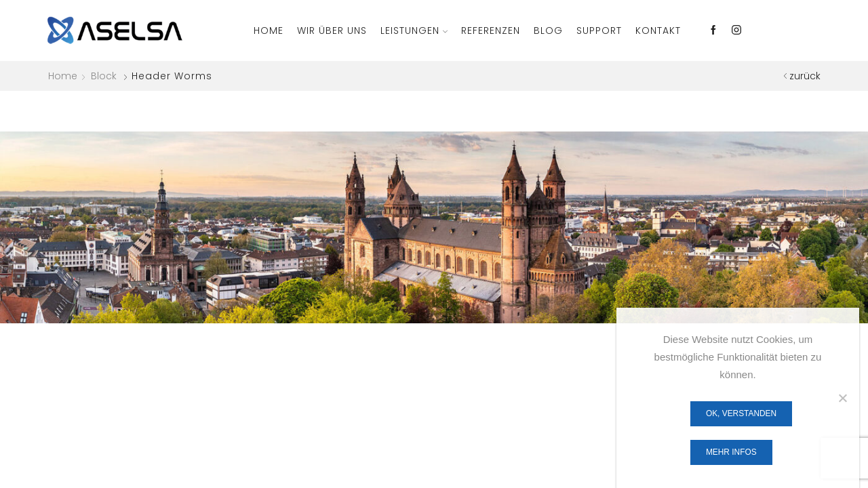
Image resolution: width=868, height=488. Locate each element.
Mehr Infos (731, 452)
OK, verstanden (741, 413)
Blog (548, 30)
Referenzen (491, 30)
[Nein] (842, 398)
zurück (805, 76)
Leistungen (414, 30)
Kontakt (658, 30)
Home (269, 30)
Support (599, 30)
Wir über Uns (332, 30)
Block (104, 76)
